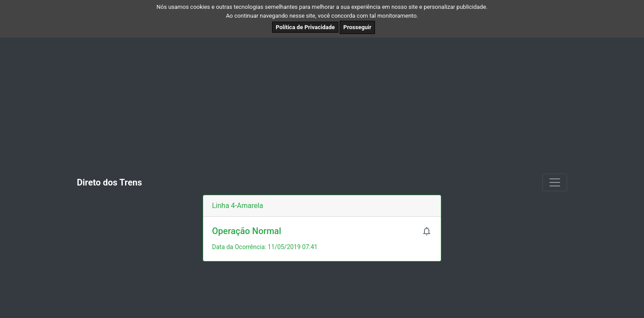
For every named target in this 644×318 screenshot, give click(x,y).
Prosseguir (357, 27)
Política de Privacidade (305, 27)
